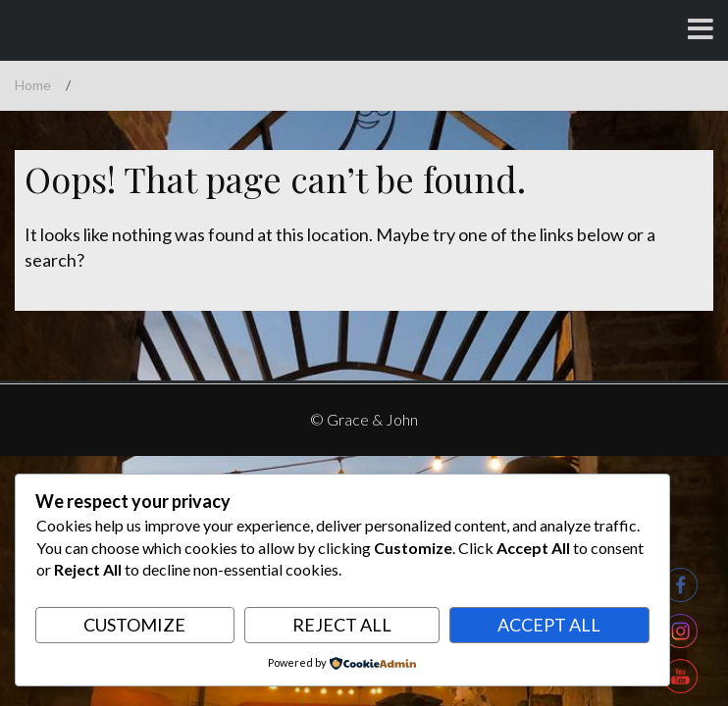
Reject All (342, 625)
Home (33, 85)
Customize (134, 625)
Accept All (549, 625)
